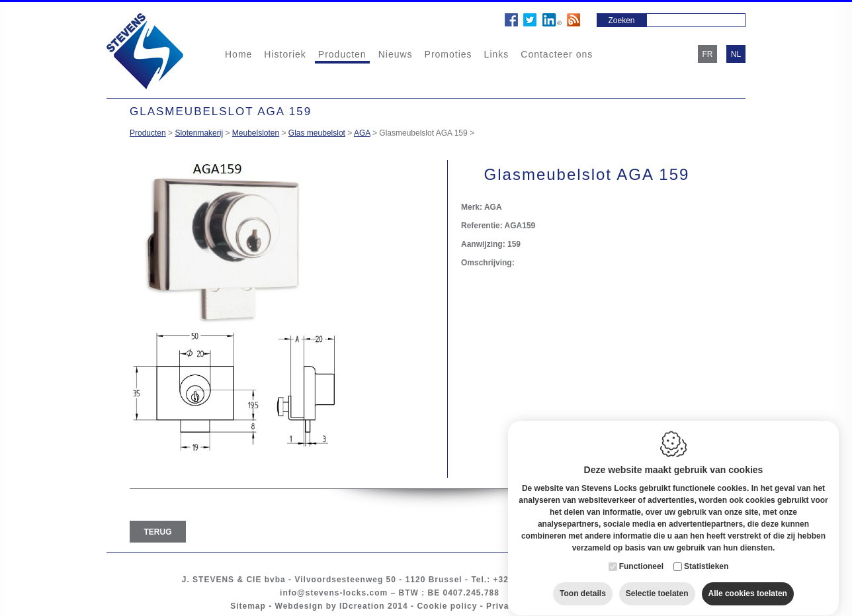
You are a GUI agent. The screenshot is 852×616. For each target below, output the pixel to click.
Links (497, 54)
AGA (362, 133)
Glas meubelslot (317, 133)
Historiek (285, 54)
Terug (158, 532)
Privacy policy (518, 606)
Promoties (448, 54)
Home (238, 54)
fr (708, 54)
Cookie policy (447, 606)
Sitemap (248, 606)
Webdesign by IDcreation (330, 606)
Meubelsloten (256, 133)
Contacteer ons (557, 54)
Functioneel (641, 554)
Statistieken (706, 554)
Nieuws (396, 54)
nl (736, 54)
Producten (342, 54)
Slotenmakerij (199, 133)
